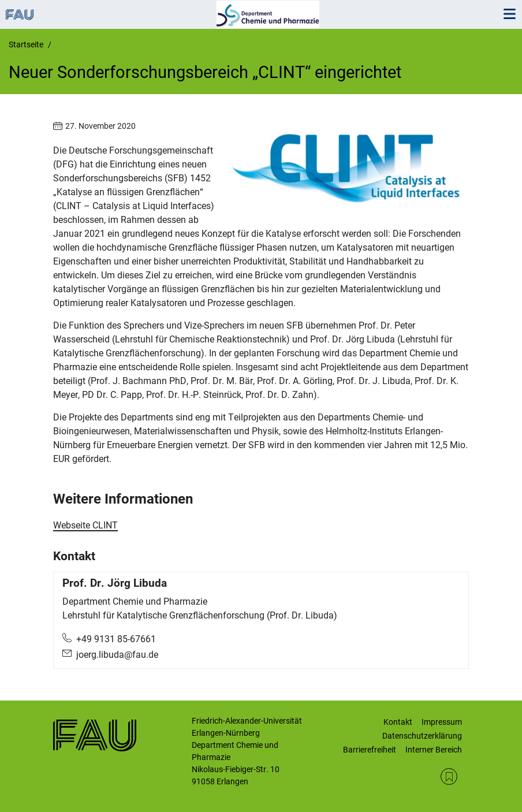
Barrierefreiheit (370, 750)
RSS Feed (449, 776)
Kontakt (398, 722)
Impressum (442, 722)
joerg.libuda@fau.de (117, 655)
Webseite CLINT (85, 525)
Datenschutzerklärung (422, 736)
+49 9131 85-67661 (116, 639)
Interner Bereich (434, 750)
